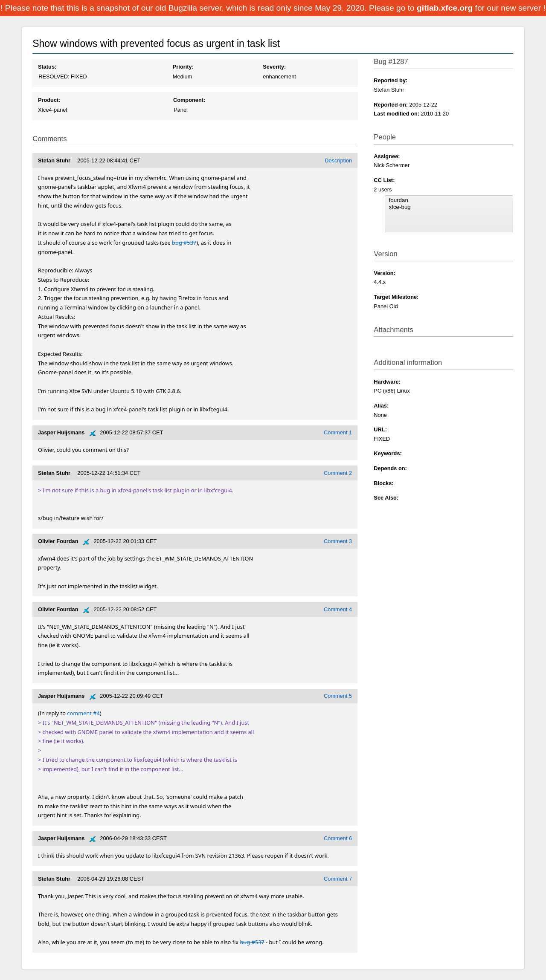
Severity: (274, 67)
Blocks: (383, 483)
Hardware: (387, 382)
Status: (47, 67)
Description (338, 160)
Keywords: (388, 453)
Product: (49, 100)
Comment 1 (338, 432)
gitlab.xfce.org (446, 8)
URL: (380, 429)
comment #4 (83, 713)
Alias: (381, 406)
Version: (385, 273)
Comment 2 (338, 473)
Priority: (183, 67)
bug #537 (184, 243)
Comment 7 (338, 879)
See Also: (386, 498)
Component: (189, 100)
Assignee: (387, 156)
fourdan (449, 200)
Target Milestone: (396, 297)
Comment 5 (338, 696)
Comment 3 (338, 541)
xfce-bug (449, 207)
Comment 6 (338, 838)
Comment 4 (338, 609)
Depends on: (390, 468)
